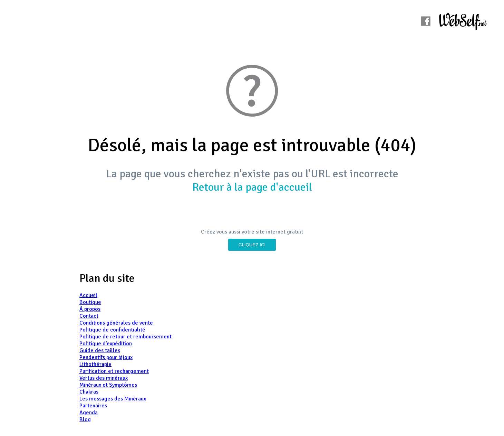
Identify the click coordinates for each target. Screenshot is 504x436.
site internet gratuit (279, 232)
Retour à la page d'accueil (252, 187)
